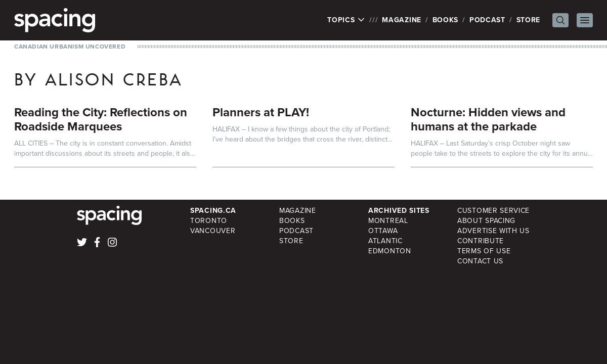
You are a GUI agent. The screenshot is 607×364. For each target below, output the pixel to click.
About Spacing (486, 221)
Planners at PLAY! (261, 112)
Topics (346, 20)
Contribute (481, 241)
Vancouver (213, 231)
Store (529, 20)
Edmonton (390, 251)
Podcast (487, 20)
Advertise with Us (493, 231)
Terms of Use (484, 251)
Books (446, 20)
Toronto (209, 221)
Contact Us (480, 261)
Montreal (388, 221)
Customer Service (493, 211)
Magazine (402, 20)
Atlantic (385, 241)
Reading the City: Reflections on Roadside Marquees (101, 119)
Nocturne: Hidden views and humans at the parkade (488, 119)
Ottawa (383, 231)
